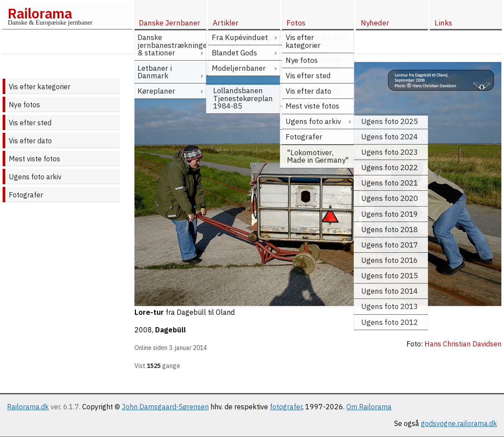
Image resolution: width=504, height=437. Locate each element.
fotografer (286, 407)
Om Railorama (369, 407)
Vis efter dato (30, 141)
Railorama (40, 13)
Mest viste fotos (34, 159)
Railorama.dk (28, 407)
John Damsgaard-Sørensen (165, 407)
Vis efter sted (30, 123)
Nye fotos (24, 105)
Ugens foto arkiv (35, 177)
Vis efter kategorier (40, 87)
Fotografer (26, 195)
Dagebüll (170, 330)
